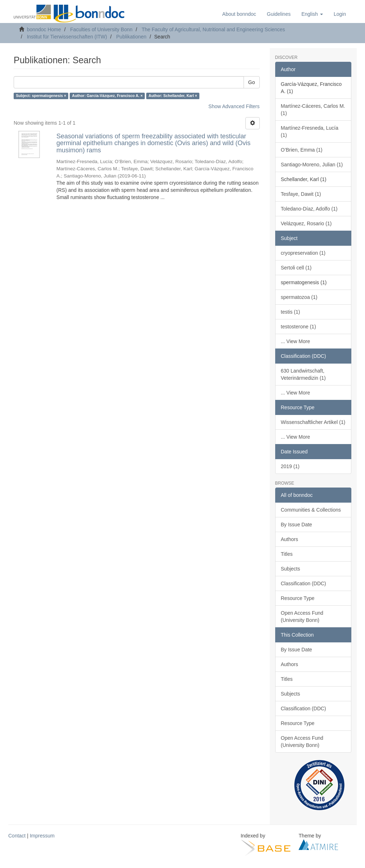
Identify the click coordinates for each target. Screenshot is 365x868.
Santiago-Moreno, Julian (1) (312, 165)
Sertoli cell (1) (296, 268)
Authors (290, 539)
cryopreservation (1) (303, 253)
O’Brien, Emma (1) (302, 150)
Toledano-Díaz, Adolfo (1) (309, 209)
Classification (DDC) (304, 583)
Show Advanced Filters (234, 106)
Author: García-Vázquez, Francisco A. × (108, 96)
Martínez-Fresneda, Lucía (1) (310, 131)
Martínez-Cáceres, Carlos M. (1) (313, 110)
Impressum (42, 836)
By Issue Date (297, 525)
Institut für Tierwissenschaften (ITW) (67, 37)
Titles (287, 554)
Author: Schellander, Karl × (173, 96)
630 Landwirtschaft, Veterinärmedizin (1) (303, 374)
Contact (17, 836)
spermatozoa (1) (299, 297)
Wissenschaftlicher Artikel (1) (313, 422)
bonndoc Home (44, 29)
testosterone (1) (299, 327)
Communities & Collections (311, 510)
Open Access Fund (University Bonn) (302, 617)
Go (252, 82)
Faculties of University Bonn (101, 29)
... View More (295, 341)
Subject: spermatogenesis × (41, 96)
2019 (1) (290, 466)
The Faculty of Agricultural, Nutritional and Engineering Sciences (213, 29)
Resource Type (298, 598)
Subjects (291, 569)
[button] (312, 14)
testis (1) (291, 312)
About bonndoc (239, 14)
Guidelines (279, 14)
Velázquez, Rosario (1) (306, 223)
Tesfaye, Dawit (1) (301, 194)
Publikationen (131, 37)
